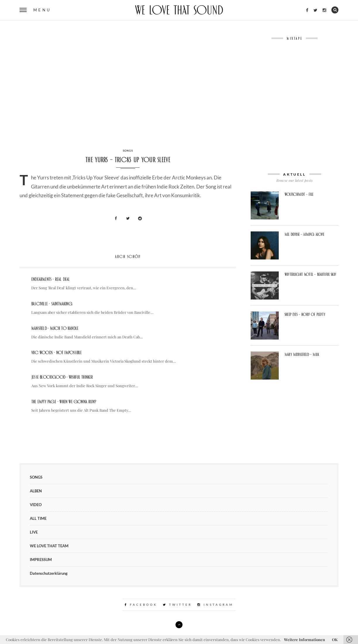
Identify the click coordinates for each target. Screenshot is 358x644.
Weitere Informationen (304, 639)
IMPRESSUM (41, 560)
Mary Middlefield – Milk (302, 354)
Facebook (141, 605)
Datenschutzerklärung (49, 573)
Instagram (215, 605)
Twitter (177, 605)
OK (335, 639)
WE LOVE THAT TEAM (49, 546)
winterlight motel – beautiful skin (310, 274)
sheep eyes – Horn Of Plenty (305, 314)
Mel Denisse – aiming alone (304, 234)
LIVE (34, 532)
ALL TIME (38, 518)
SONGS (128, 151)
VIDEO (36, 505)
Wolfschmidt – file (299, 194)
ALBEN (36, 491)
